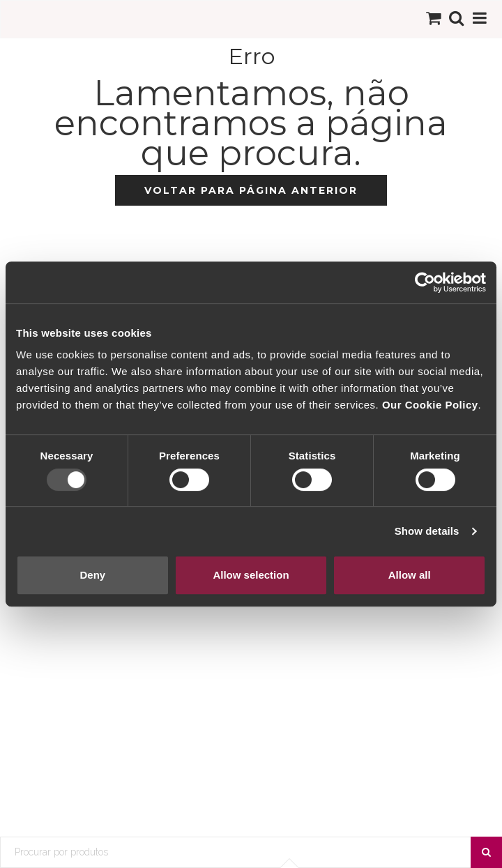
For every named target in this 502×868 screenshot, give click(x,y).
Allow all (410, 575)
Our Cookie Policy (430, 405)
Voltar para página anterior (251, 190)
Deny (92, 575)
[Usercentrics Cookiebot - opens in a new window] (425, 282)
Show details (427, 531)
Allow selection (251, 575)
